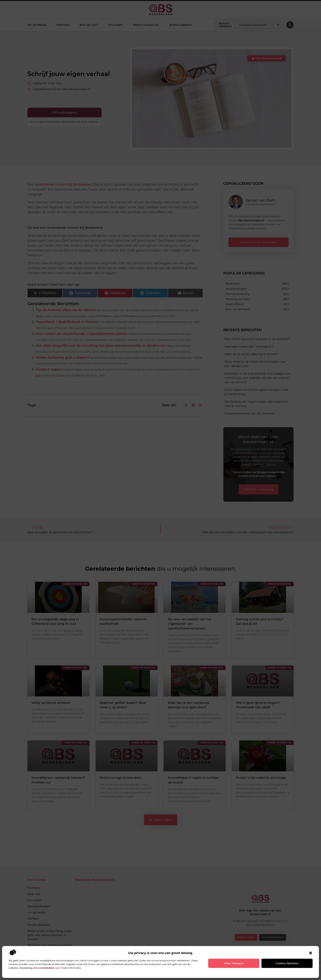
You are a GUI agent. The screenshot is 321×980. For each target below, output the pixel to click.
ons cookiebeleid (43, 968)
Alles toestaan (234, 963)
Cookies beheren (287, 963)
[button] (311, 953)
